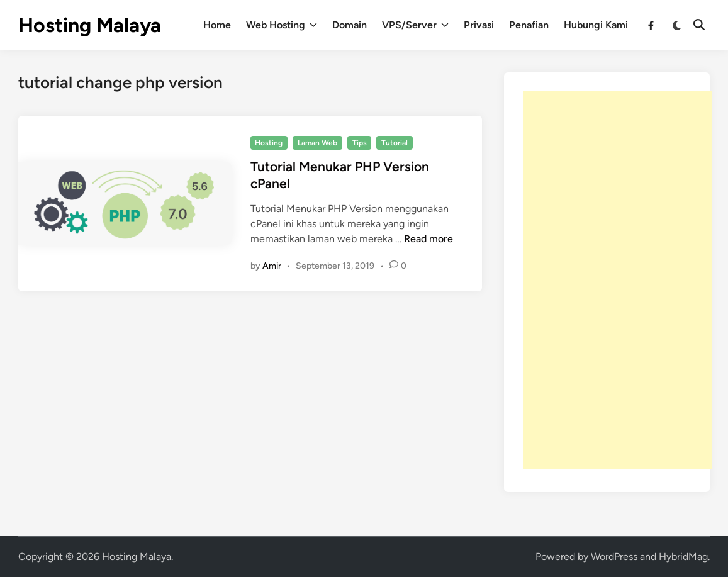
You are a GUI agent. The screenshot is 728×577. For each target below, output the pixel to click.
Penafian (529, 25)
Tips (360, 143)
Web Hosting (282, 25)
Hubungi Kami (596, 25)
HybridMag (683, 557)
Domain (350, 25)
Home (217, 25)
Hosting (269, 143)
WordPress (614, 557)
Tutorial (395, 143)
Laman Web (317, 143)
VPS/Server (415, 25)
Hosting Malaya (90, 25)
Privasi (479, 25)
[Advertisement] (617, 280)
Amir (272, 266)
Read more (428, 239)
